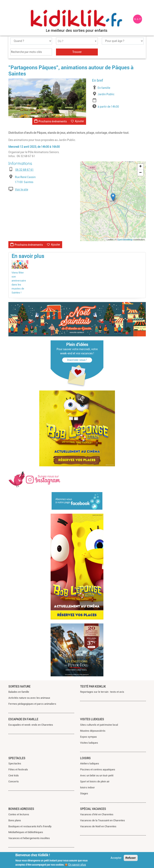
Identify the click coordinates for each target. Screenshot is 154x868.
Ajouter (79, 121)
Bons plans (15, 820)
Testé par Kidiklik (93, 687)
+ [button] (140, 167)
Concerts (14, 781)
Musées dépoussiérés (93, 731)
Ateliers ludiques (90, 763)
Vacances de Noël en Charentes (98, 826)
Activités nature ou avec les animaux (29, 698)
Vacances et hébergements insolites (29, 838)
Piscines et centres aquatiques (98, 769)
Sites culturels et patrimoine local (99, 725)
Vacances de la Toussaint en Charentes (103, 820)
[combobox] (77, 41)
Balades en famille (19, 692)
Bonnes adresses (21, 809)
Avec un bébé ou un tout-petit (97, 775)
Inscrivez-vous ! (77, 360)
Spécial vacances (93, 809)
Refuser (131, 858)
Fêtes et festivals (18, 769)
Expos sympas (88, 737)
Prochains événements (51, 121)
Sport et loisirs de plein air (95, 781)
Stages (84, 793)
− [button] (140, 173)
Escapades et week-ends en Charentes (31, 725)
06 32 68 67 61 (25, 170)
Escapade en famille (23, 719)
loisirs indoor (87, 787)
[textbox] (77, 41)
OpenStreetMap (125, 240)
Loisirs (85, 758)
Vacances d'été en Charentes (97, 814)
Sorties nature (19, 687)
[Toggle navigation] (12, 19)
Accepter (116, 858)
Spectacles (17, 758)
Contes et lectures (19, 814)
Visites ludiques (92, 719)
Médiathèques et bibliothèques (26, 832)
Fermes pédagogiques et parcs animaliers (32, 704)
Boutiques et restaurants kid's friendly (30, 826)
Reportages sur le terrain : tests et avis (102, 692)
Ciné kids (14, 775)
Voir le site (22, 189)
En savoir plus (77, 865)
